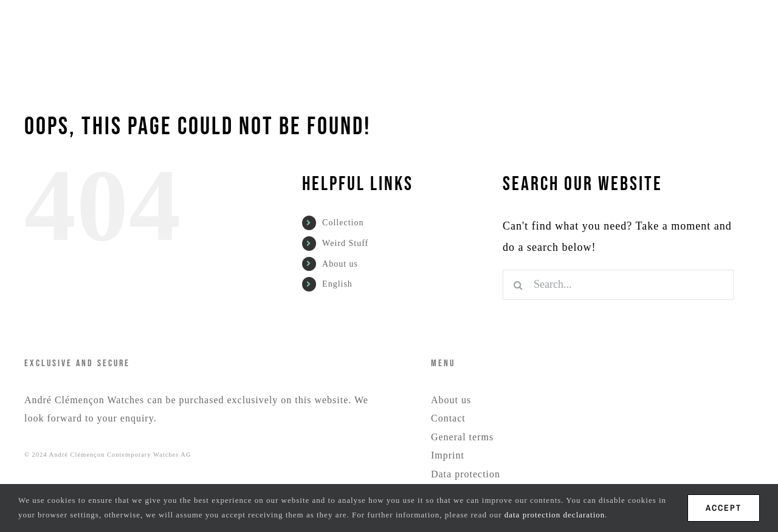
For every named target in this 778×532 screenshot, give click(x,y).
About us (340, 264)
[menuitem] (541, 38)
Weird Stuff (345, 243)
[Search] (518, 285)
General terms (462, 437)
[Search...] (618, 285)
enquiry (137, 418)
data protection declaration (555, 515)
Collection (343, 223)
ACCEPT (724, 508)
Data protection (466, 474)
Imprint (448, 455)
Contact (448, 418)
